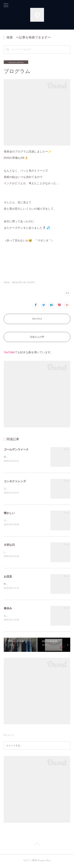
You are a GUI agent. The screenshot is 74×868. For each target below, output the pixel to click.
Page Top (37, 846)
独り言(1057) (29, 282)
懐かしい (9, 514)
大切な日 (9, 546)
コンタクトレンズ (15, 481)
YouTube (9, 352)
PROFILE (37, 319)
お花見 (8, 577)
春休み (8, 610)
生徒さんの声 (37, 337)
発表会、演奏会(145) (13, 282)
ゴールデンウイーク (16, 449)
